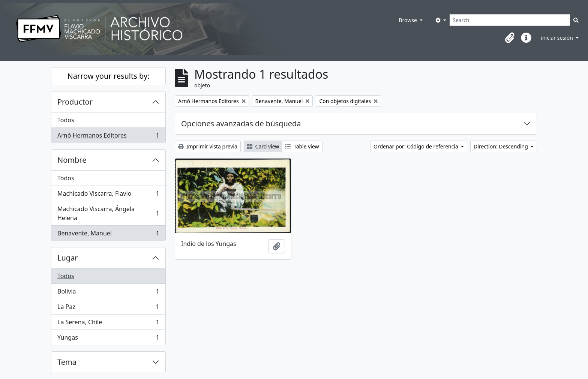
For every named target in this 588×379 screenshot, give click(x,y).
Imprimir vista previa (208, 146)
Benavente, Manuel (108, 235)
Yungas (108, 339)
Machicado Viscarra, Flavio (108, 195)
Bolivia (108, 293)
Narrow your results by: (109, 76)
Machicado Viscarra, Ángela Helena (108, 213)
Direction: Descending (501, 146)
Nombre (72, 160)
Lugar (68, 258)
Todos (66, 120)
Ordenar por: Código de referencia (417, 146)
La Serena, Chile (108, 324)
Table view (302, 146)
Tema (67, 362)
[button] (510, 38)
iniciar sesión (557, 38)
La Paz (108, 308)
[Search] (510, 20)
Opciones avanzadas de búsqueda (241, 124)
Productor (75, 102)
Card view (263, 146)
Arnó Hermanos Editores (108, 137)
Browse (408, 20)
